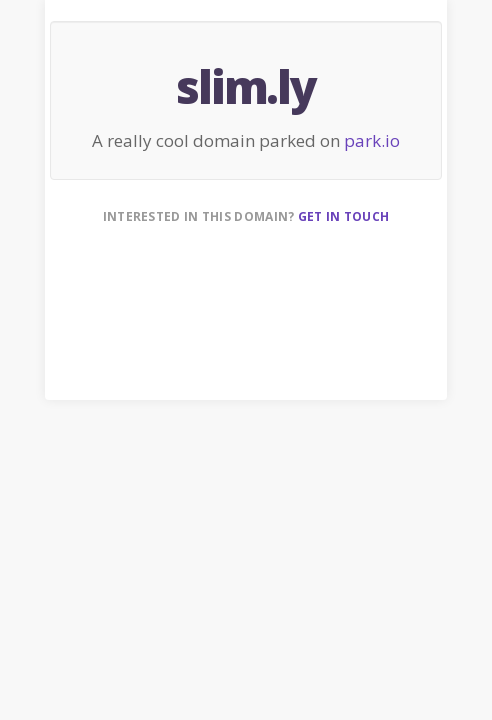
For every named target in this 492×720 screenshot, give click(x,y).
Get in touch (344, 216)
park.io (372, 140)
